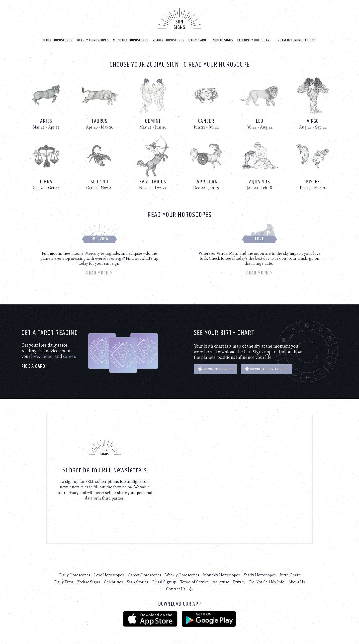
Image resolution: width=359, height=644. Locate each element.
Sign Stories (138, 582)
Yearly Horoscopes (169, 40)
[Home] (179, 18)
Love (260, 239)
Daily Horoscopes (58, 40)
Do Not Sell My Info (267, 582)
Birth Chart (290, 575)
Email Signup (164, 582)
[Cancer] (206, 102)
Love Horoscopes (109, 575)
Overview (99, 239)
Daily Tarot (198, 40)
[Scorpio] (99, 162)
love (35, 356)
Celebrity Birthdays (255, 40)
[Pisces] (313, 162)
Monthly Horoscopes (131, 40)
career (69, 356)
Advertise (221, 582)
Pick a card (36, 366)
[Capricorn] (206, 162)
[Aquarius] (260, 162)
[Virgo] (313, 102)
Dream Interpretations (296, 40)
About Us (297, 582)
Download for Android (266, 369)
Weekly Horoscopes (93, 40)
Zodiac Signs (223, 40)
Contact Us (176, 589)
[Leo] (260, 102)
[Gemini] (153, 102)
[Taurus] (99, 102)
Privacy (239, 582)
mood (47, 356)
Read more (99, 273)
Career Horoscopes (145, 575)
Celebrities (113, 582)
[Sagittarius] (153, 162)
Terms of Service (194, 582)
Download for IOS (215, 369)
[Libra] (46, 162)
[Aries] (46, 102)
